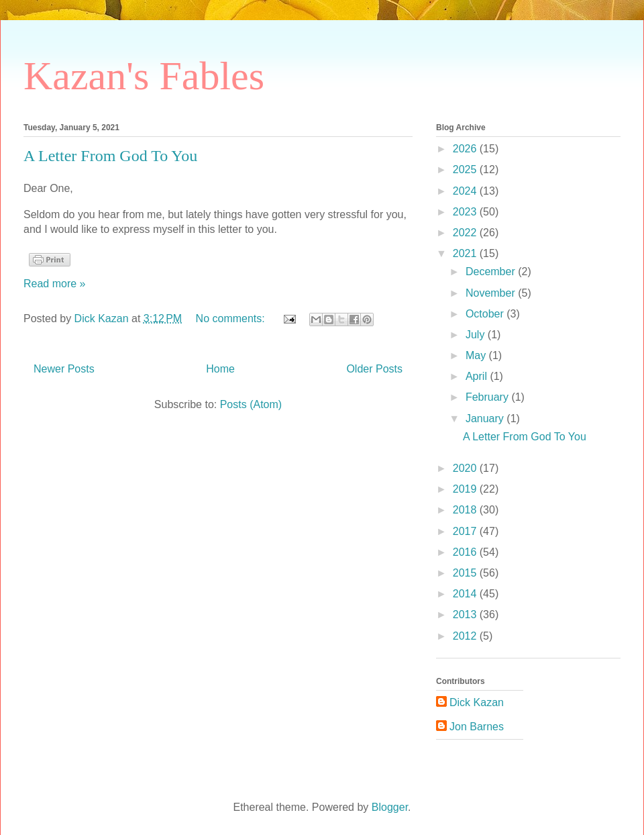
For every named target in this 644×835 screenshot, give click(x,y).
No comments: (232, 318)
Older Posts (374, 369)
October (486, 314)
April (478, 376)
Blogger (390, 807)
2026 (466, 149)
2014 (466, 594)
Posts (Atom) (251, 404)
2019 (466, 489)
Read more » (55, 284)
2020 (466, 468)
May (477, 355)
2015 (466, 573)
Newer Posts (64, 369)
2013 (466, 615)
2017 (466, 531)
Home (220, 369)
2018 (466, 510)
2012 (466, 636)
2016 (466, 552)
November (492, 293)
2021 (466, 253)
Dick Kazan (477, 702)
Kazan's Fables (144, 76)
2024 (466, 191)
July (477, 335)
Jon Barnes (477, 727)
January (486, 419)
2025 (466, 169)
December (492, 272)
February (488, 397)
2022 (466, 233)
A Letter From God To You (110, 156)
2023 (466, 212)
